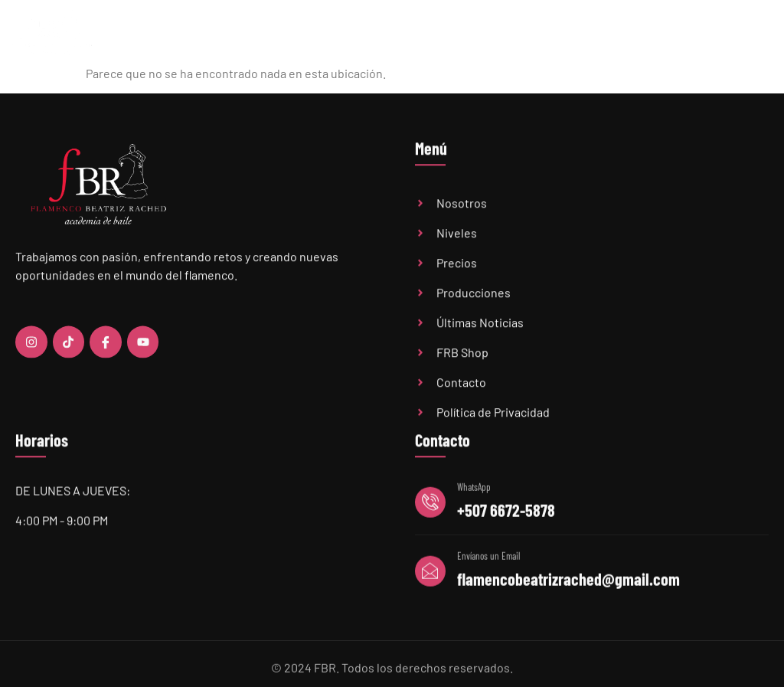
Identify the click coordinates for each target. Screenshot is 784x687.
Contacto (748, 34)
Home (323, 34)
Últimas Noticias (566, 34)
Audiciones (639, 34)
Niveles (448, 34)
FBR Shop (696, 34)
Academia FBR (379, 34)
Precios (501, 34)
